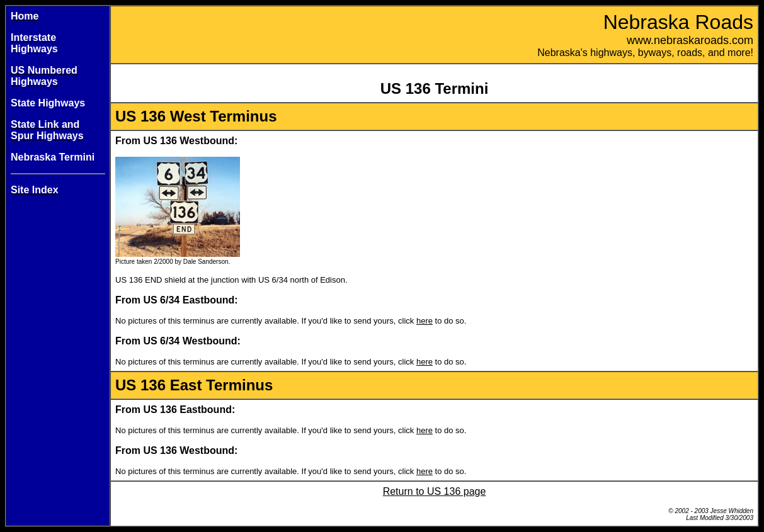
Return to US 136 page (435, 491)
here (425, 321)
